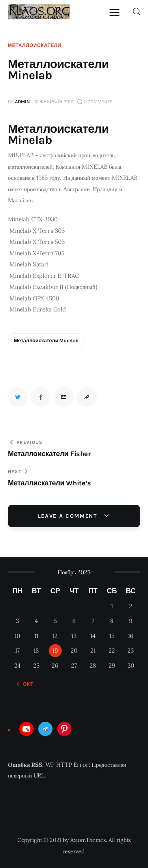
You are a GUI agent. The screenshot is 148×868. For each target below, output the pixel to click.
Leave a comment (69, 516)
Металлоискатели (35, 45)
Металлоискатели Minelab (46, 341)
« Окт (26, 684)
